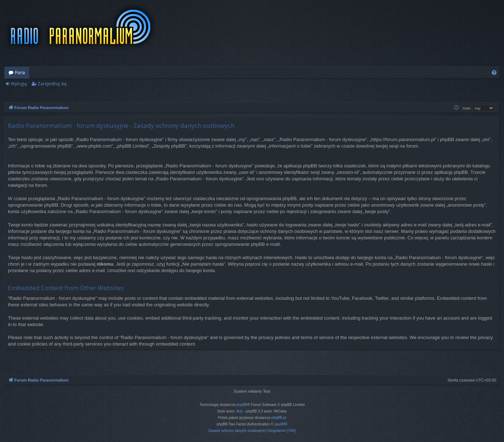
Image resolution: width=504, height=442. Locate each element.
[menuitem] (494, 73)
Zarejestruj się (52, 84)
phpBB (242, 405)
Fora (20, 72)
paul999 (281, 424)
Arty (240, 411)
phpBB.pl (279, 418)
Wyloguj (19, 84)
